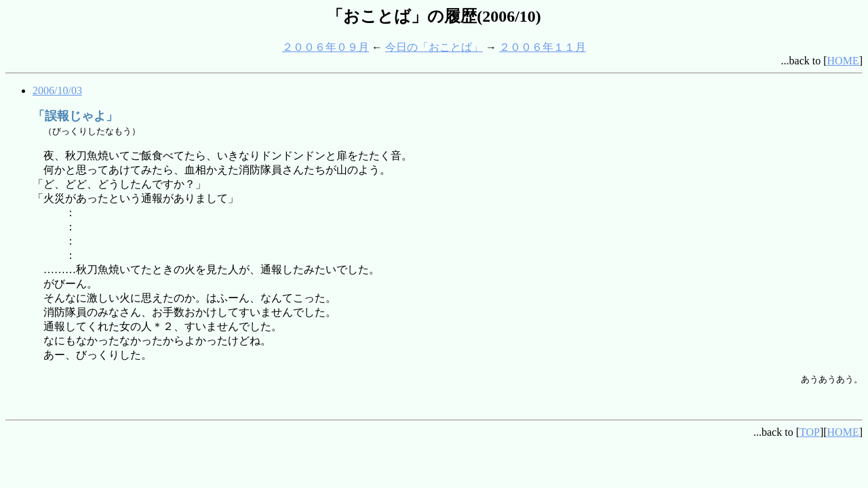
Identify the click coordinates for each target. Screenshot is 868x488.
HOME (843, 61)
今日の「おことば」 (434, 47)
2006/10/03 (57, 90)
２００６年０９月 (325, 47)
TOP (810, 432)
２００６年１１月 (542, 47)
